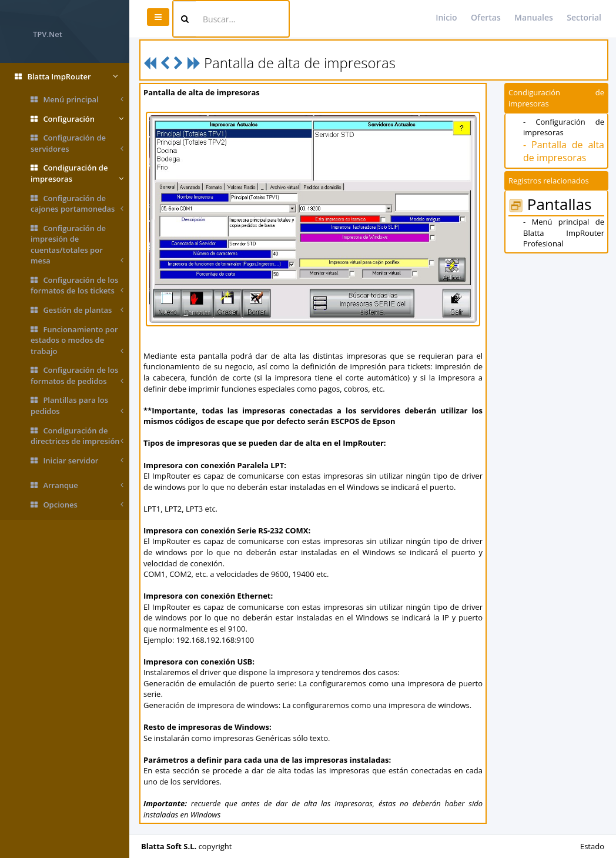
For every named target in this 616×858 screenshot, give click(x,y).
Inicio (446, 17)
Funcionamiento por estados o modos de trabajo (77, 340)
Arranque (77, 485)
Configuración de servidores (77, 143)
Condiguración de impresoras (77, 173)
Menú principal (77, 100)
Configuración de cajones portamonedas (77, 204)
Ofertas (486, 17)
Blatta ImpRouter (66, 77)
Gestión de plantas (77, 310)
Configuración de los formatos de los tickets (77, 286)
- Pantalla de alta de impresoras (564, 151)
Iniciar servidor (77, 461)
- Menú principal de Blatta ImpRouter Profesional (564, 233)
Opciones (77, 505)
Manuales (534, 17)
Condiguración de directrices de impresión (77, 436)
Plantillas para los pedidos (77, 405)
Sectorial (584, 17)
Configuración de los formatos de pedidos (77, 375)
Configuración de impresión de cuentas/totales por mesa (77, 245)
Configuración (77, 119)
